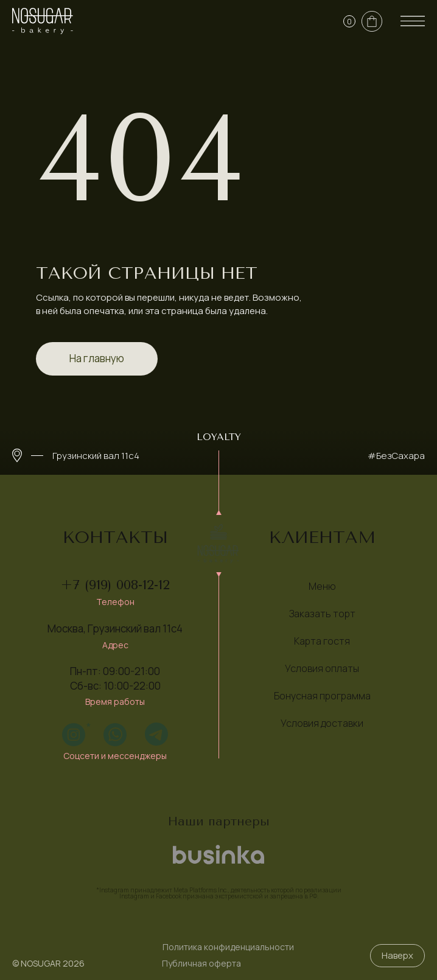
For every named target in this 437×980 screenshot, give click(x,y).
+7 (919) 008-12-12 (115, 585)
